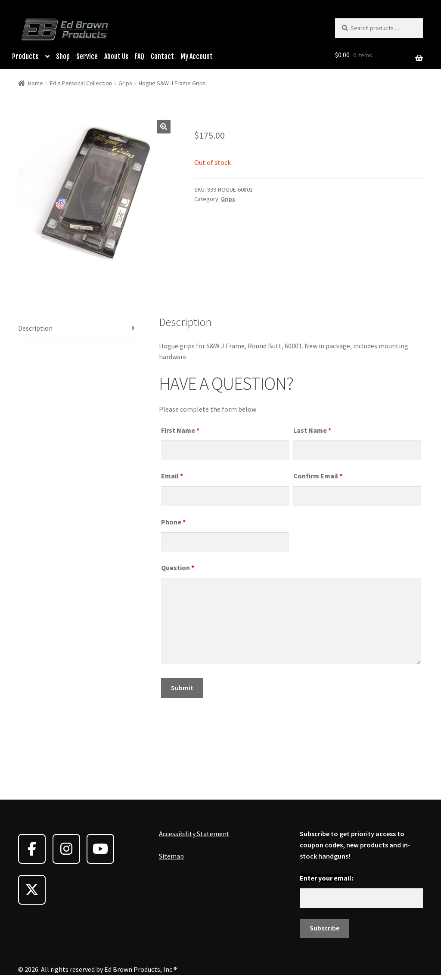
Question (178, 568)
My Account (197, 56)
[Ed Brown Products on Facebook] (32, 849)
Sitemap (171, 856)
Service (87, 56)
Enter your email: (326, 878)
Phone (173, 522)
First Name (180, 430)
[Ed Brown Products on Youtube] (100, 849)
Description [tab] (35, 328)
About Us (116, 56)
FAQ (140, 56)
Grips (125, 83)
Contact (162, 56)
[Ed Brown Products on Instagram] (66, 849)
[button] (164, 127)
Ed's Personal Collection (81, 83)
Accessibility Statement (194, 834)
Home (36, 83)
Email (172, 476)
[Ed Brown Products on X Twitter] (32, 890)
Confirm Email (318, 476)
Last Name (312, 430)
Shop (63, 56)
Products (25, 56)
